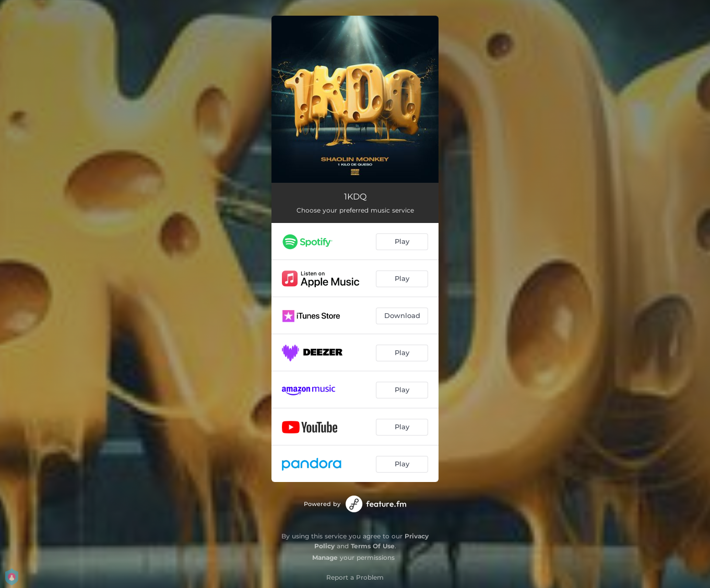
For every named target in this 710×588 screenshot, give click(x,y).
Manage (325, 557)
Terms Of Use (373, 546)
